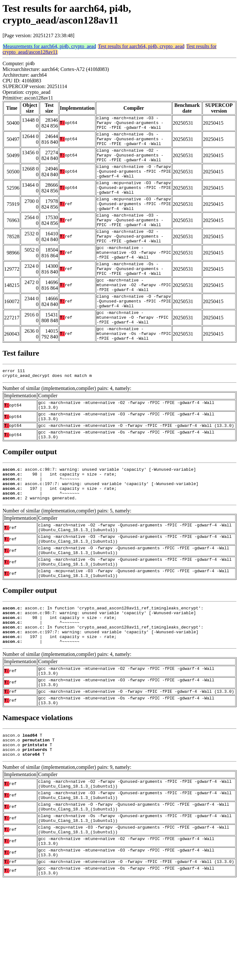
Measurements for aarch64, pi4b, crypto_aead (49, 46)
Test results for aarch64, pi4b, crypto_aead (141, 46)
